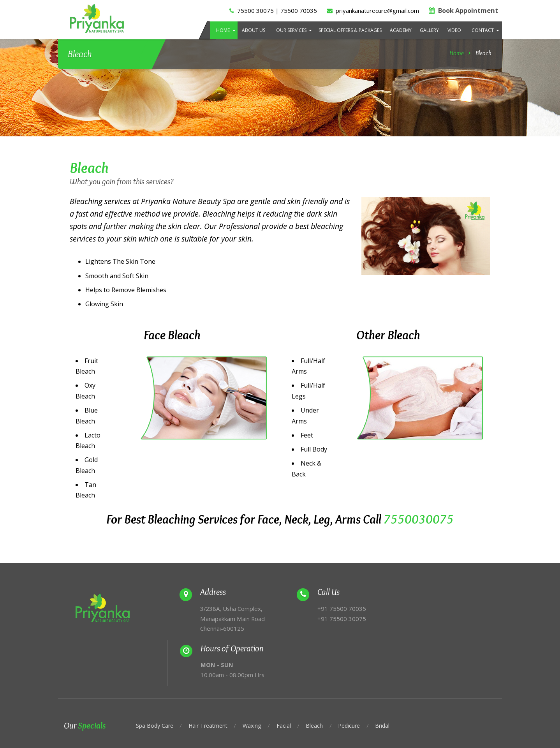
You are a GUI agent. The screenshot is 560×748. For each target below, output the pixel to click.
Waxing (257, 681)
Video (454, 30)
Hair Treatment (211, 681)
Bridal (391, 681)
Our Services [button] (291, 30)
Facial (290, 681)
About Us (254, 30)
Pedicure (357, 681)
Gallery (429, 30)
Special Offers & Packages (350, 30)
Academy (401, 30)
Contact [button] (483, 30)
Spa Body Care (156, 681)
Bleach (321, 681)
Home (223, 30)
